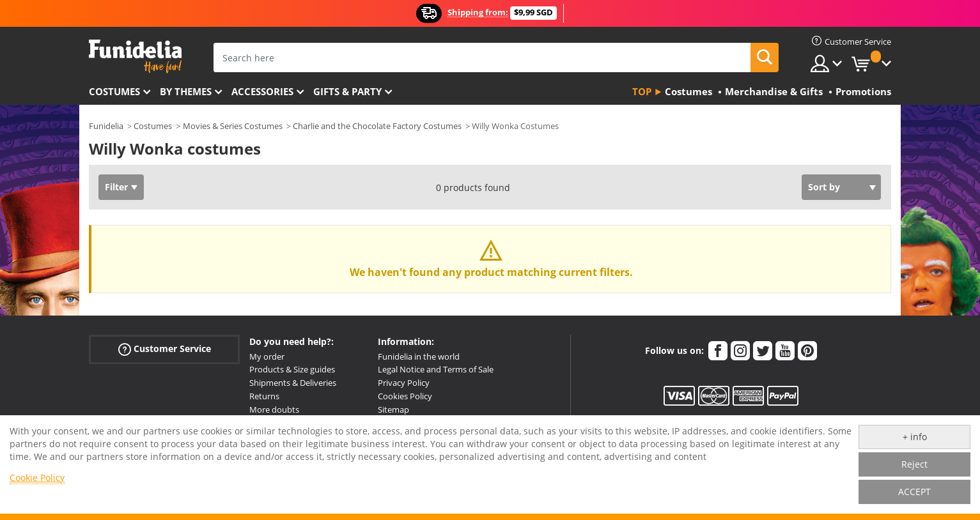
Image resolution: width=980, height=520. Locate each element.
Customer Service (165, 348)
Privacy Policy (404, 383)
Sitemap (393, 409)
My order (267, 356)
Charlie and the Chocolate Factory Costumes (377, 126)
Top (642, 91)
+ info (915, 437)
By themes (186, 91)
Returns (264, 396)
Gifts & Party (347, 91)
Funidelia (106, 126)
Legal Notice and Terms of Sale (436, 369)
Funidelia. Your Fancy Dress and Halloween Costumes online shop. (135, 57)
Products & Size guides (292, 369)
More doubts (274, 409)
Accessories (262, 91)
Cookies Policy (405, 396)
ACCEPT (914, 492)
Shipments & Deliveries (293, 383)
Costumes (114, 91)
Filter (116, 187)
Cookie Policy (37, 478)
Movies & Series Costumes (233, 126)
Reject (914, 464)
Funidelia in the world (419, 356)
